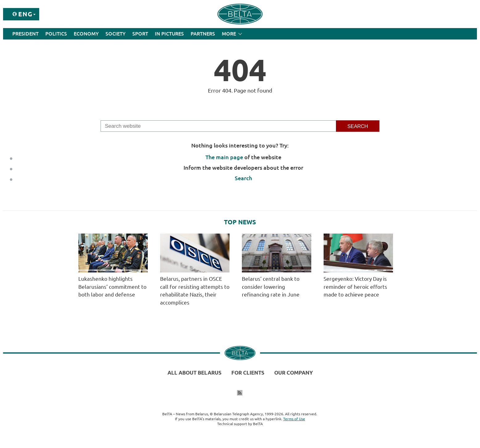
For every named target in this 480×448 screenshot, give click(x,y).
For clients (248, 373)
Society (116, 34)
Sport (140, 34)
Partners (203, 34)
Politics (56, 34)
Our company (294, 373)
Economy (86, 34)
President (25, 34)
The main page (224, 157)
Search (243, 178)
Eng (25, 14)
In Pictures (169, 34)
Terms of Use (294, 419)
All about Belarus (194, 373)
